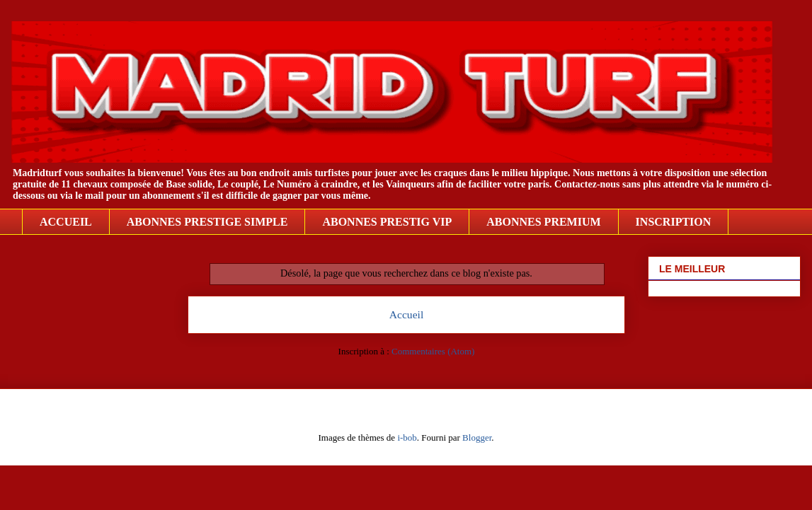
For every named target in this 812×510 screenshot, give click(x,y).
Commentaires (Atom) (433, 351)
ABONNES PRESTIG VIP (387, 222)
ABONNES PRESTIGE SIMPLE (207, 222)
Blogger (477, 437)
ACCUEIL (66, 222)
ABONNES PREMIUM (543, 222)
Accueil (407, 314)
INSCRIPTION (674, 222)
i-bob (407, 437)
